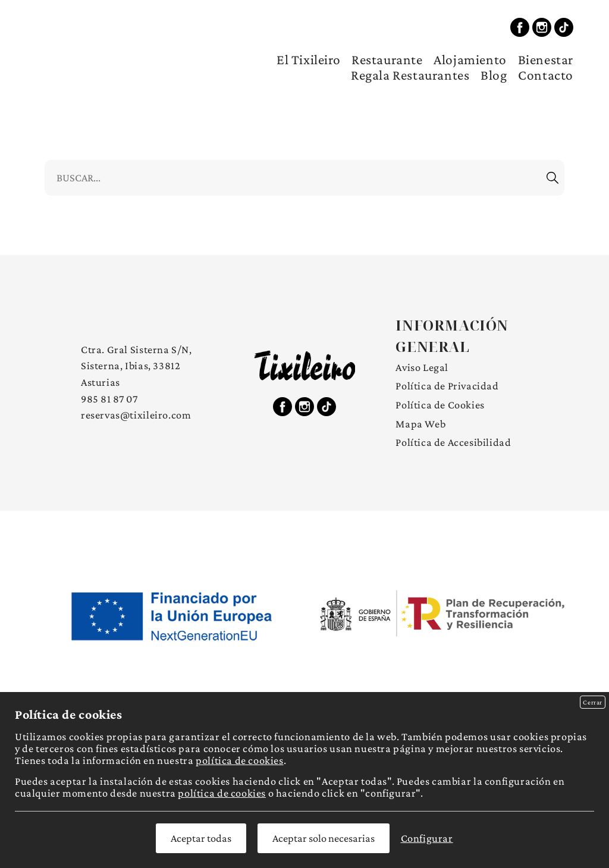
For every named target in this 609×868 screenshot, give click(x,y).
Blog (494, 75)
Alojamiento (470, 59)
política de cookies (240, 760)
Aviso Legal (422, 367)
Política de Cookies (440, 405)
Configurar (427, 838)
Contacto (546, 75)
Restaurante (387, 59)
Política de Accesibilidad (453, 442)
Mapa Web (420, 424)
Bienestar (546, 59)
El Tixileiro (308, 59)
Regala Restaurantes (410, 75)
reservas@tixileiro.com (136, 415)
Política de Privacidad (447, 386)
